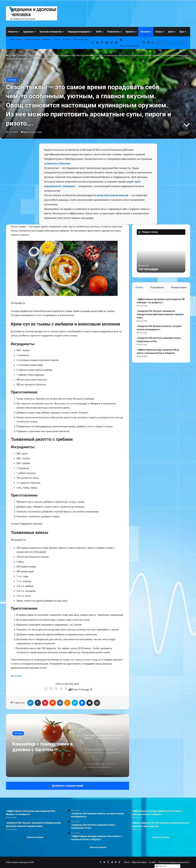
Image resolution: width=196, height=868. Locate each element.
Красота (130, 32)
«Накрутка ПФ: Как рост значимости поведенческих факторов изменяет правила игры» (160, 314)
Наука (159, 32)
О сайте (67, 39)
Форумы (47, 39)
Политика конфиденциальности (174, 862)
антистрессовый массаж (113, 195)
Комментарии (179, 287)
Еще (182, 32)
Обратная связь (81, 39)
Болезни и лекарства (51, 32)
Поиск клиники (33, 39)
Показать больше (35, 837)
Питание (145, 32)
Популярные (157, 287)
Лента (57, 39)
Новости (13, 32)
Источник (16, 676)
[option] (68, 745)
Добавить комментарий (67, 786)
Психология (113, 32)
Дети (171, 32)
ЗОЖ (98, 32)
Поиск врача (16, 39)
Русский (161, 866)
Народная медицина (79, 32)
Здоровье (28, 32)
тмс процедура (148, 269)
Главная (11, 55)
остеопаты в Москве (57, 163)
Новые (139, 287)
